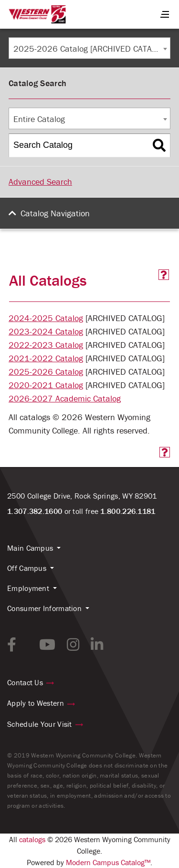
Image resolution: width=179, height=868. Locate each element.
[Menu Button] (165, 14)
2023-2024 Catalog (46, 331)
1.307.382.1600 (35, 511)
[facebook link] (12, 645)
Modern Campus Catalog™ (108, 862)
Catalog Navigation (55, 213)
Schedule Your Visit (40, 724)
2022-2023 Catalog (46, 345)
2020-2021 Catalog (46, 385)
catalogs (32, 839)
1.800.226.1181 (128, 511)
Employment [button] (28, 588)
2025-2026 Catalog (46, 372)
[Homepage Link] (37, 13)
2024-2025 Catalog (46, 318)
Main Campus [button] (30, 548)
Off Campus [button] (27, 568)
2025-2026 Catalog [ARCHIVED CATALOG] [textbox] (91, 49)
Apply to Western (36, 703)
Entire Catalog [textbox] (39, 119)
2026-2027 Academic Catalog (65, 398)
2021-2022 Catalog (46, 358)
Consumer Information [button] (44, 608)
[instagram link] (73, 645)
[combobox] (89, 48)
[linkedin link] (97, 645)
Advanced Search (40, 182)
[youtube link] (47, 645)
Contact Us (25, 682)
